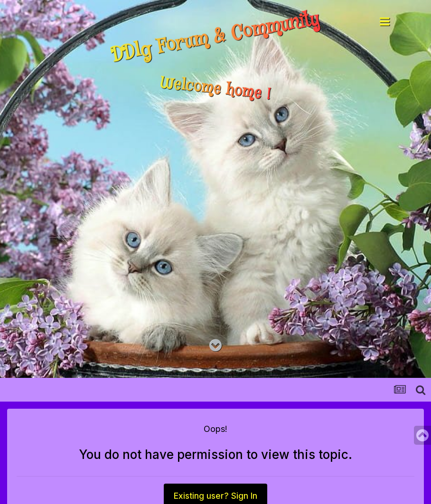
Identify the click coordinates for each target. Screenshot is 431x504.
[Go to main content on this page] (215, 346)
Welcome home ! (215, 89)
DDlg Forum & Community (216, 37)
